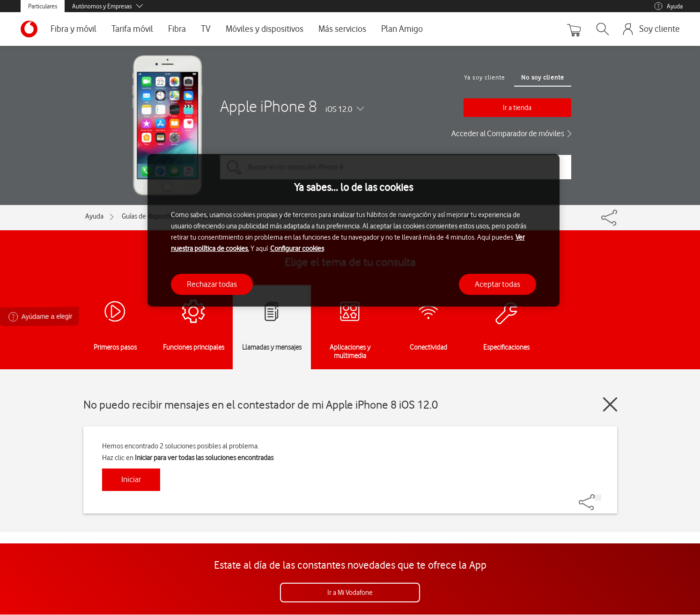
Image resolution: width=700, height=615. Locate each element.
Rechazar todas (212, 284)
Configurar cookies (297, 249)
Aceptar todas (497, 284)
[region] (354, 231)
